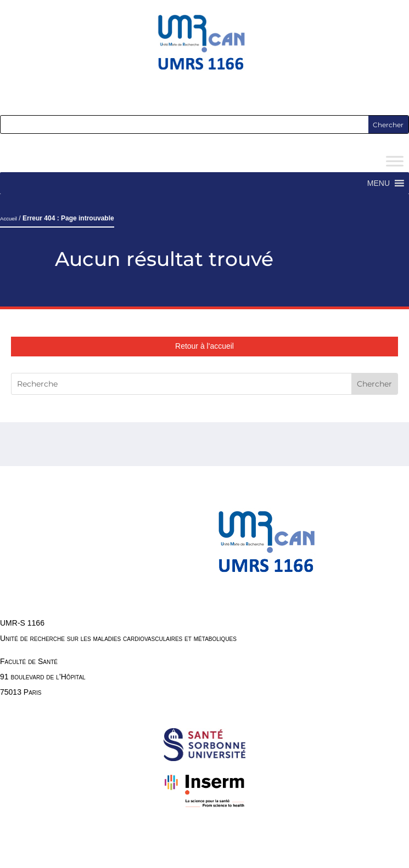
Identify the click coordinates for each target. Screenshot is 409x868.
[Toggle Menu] (395, 161)
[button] (379, 183)
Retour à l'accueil (204, 346)
